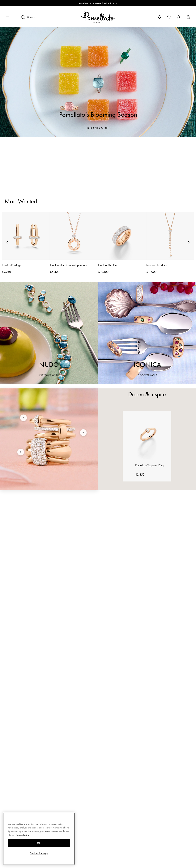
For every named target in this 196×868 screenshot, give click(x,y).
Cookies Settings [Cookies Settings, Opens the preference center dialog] (39, 853)
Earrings (105, 164)
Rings (56, 164)
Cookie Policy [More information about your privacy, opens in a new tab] (22, 835)
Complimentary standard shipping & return (98, 3)
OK (39, 843)
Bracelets (79, 164)
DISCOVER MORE (98, 128)
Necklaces (133, 164)
